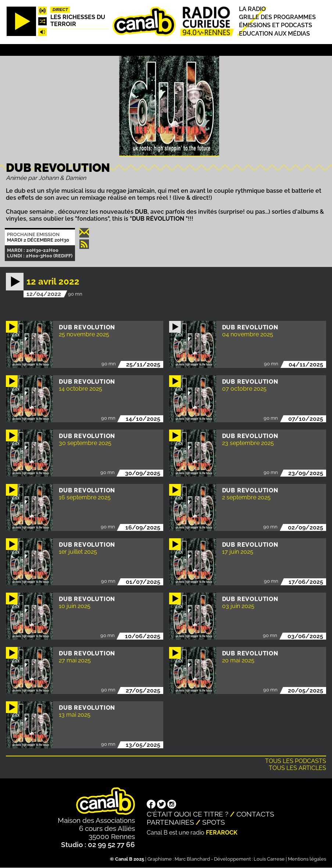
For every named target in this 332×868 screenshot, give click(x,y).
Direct (60, 10)
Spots (214, 822)
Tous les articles (297, 768)
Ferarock (222, 833)
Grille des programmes (277, 17)
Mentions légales (307, 859)
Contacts (255, 814)
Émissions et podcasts (276, 26)
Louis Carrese (269, 859)
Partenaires (170, 822)
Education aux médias (274, 34)
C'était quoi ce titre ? (188, 814)
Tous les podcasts (296, 761)
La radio (252, 9)
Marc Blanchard (192, 859)
